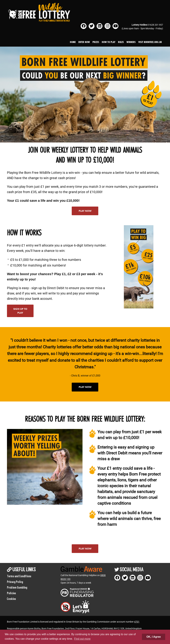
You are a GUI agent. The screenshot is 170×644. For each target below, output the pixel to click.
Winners (131, 42)
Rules (121, 42)
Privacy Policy (15, 582)
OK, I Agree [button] (154, 637)
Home (73, 42)
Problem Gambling (17, 587)
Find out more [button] (82, 639)
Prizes (96, 42)
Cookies (11, 599)
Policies (11, 593)
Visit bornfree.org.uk (150, 42)
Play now (85, 211)
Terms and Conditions (19, 576)
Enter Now (84, 42)
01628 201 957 (155, 25)
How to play (109, 42)
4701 (137, 622)
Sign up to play (20, 311)
